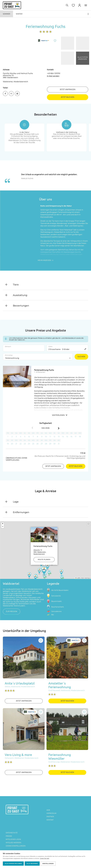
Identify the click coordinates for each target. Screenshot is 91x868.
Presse (9, 836)
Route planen (44, 554)
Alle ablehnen (32, 864)
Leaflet (78, 578)
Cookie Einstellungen (16, 846)
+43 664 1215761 (54, 73)
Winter (19, 14)
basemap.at (88, 578)
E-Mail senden (53, 76)
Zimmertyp (9, 355)
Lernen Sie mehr (45, 858)
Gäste (50, 347)
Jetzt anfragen (68, 89)
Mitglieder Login (13, 839)
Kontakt (50, 820)
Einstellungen (48, 864)
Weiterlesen (60, 415)
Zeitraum (8, 347)
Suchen (81, 357)
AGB (48, 810)
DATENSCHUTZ (12, 833)
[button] (44, 565)
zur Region (11, 611)
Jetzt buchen (68, 97)
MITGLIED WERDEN (13, 843)
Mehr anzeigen (45, 260)
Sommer (7, 14)
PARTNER (50, 817)
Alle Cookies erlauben (13, 864)
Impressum (51, 813)
